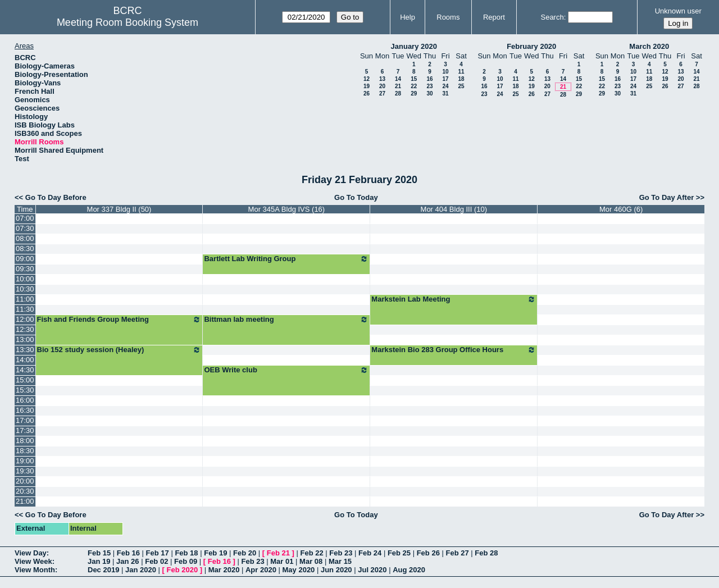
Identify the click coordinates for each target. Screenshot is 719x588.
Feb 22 (311, 553)
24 (445, 86)
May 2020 (299, 570)
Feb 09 (186, 561)
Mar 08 (311, 561)
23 (429, 86)
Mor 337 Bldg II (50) (119, 209)
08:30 (25, 249)
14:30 (25, 370)
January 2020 (414, 46)
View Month (35, 570)
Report (494, 17)
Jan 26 (128, 561)
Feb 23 (341, 553)
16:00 (25, 400)
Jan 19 (99, 561)
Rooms (448, 17)
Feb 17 (158, 553)
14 (398, 79)
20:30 (25, 491)
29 (414, 94)
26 (367, 94)
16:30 (25, 410)
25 (461, 86)
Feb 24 (370, 553)
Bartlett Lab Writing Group (286, 259)
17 (445, 79)
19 (367, 86)
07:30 (25, 228)
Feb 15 (99, 553)
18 (461, 79)
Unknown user (678, 11)
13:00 (25, 339)
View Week (33, 561)
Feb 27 (457, 553)
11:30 (25, 309)
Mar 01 (282, 561)
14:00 (25, 360)
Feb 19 (215, 553)
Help (408, 17)
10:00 (25, 279)
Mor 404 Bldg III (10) (454, 209)
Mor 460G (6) (621, 209)
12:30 (25, 329)
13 (382, 79)
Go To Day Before (56, 197)
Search (552, 17)
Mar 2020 (224, 570)
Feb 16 (128, 553)
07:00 (25, 218)
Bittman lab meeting (286, 320)
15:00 (25, 380)
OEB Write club (286, 370)
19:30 (25, 471)
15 (414, 79)
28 (398, 94)
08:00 (25, 238)
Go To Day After (667, 197)
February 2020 (531, 46)
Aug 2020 (409, 570)
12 (367, 79)
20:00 (25, 481)
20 (382, 86)
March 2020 (649, 46)
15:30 (25, 390)
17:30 (25, 430)
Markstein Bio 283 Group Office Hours (454, 350)
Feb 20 (245, 553)
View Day (31, 553)
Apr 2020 (261, 570)
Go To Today (356, 197)
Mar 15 (340, 561)
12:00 (25, 319)
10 (445, 72)
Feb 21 (278, 553)
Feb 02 (156, 561)
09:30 (25, 269)
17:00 (25, 420)
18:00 (25, 441)
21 (398, 86)
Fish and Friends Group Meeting (119, 320)
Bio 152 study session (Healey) (119, 350)
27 (382, 94)
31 (445, 94)
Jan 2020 (141, 570)
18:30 (25, 451)
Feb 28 (486, 553)
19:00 (25, 461)
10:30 (25, 289)
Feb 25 (399, 553)
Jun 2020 (336, 570)
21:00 (25, 501)
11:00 (25, 299)
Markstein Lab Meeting (454, 299)
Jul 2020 (372, 570)
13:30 (25, 350)
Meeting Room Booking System (128, 22)
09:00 (25, 259)
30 (429, 94)
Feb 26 (428, 553)
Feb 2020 (183, 570)
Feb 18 (186, 553)
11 (461, 72)
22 (414, 86)
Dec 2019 (103, 570)
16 (429, 79)
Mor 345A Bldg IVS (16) (287, 209)
